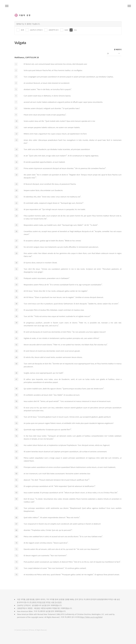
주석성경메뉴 (7, 6)
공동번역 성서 (53, 30)
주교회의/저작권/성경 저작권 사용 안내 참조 (46, 602)
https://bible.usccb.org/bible (91, 617)
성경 (22, 30)
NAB (66, 30)
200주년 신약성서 (36, 30)
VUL (75, 30)
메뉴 (129, 6)
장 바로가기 (118, 49)
